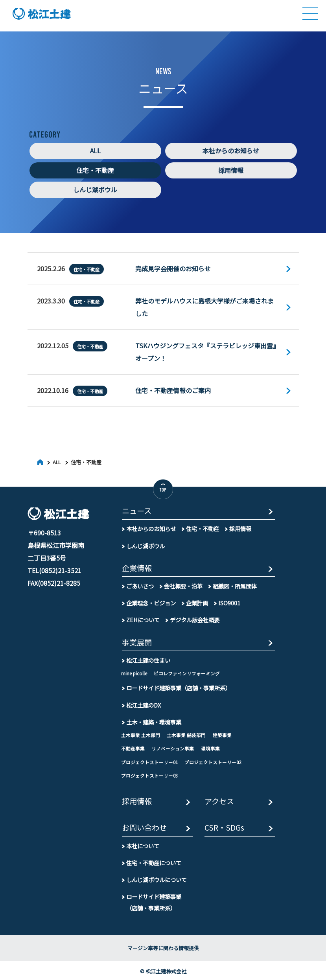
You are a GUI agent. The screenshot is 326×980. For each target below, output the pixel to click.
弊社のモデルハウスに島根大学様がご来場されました (204, 307)
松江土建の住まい (148, 659)
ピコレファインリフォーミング (187, 672)
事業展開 (137, 641)
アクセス (219, 801)
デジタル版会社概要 (195, 619)
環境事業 (210, 747)
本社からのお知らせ (231, 151)
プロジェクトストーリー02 (213, 761)
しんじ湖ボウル (95, 190)
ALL (95, 151)
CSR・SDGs (224, 827)
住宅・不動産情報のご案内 (173, 389)
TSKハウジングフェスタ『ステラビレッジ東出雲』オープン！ (206, 351)
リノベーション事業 (173, 747)
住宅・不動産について (154, 861)
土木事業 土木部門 (141, 734)
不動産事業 (133, 747)
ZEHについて (143, 619)
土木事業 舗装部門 (186, 734)
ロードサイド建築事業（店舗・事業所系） (179, 687)
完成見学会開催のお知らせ (173, 268)
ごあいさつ (140, 584)
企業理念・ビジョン (151, 602)
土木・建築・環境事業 (154, 720)
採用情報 (231, 171)
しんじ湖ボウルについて (157, 878)
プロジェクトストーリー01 (149, 761)
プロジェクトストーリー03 (149, 774)
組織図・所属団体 (235, 584)
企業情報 (137, 567)
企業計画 (197, 602)
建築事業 (222, 734)
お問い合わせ (144, 827)
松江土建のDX (144, 703)
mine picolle (134, 672)
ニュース (137, 510)
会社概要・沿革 (183, 584)
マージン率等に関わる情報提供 (163, 947)
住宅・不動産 (95, 171)
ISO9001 (229, 602)
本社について (143, 844)
